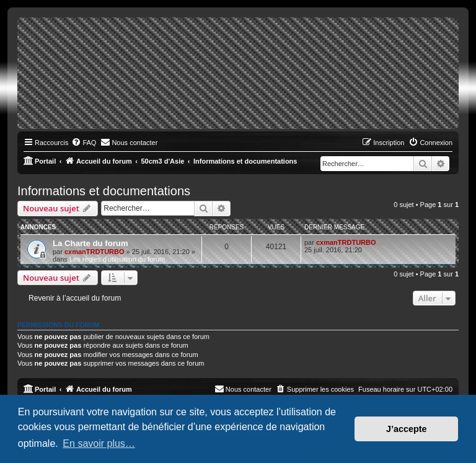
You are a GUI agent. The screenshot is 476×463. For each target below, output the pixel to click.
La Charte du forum (90, 243)
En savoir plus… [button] (99, 443)
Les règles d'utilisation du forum (117, 259)
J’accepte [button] (407, 429)
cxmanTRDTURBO (95, 252)
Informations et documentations (104, 191)
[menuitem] (84, 143)
